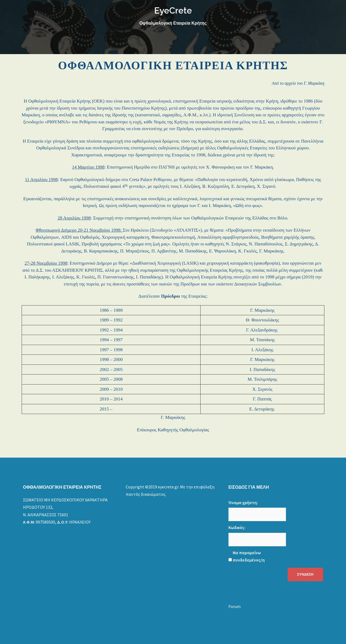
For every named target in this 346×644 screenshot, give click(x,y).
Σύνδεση (305, 574)
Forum (234, 606)
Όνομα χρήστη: (243, 502)
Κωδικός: (237, 527)
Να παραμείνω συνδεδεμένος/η (249, 556)
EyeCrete (173, 10)
